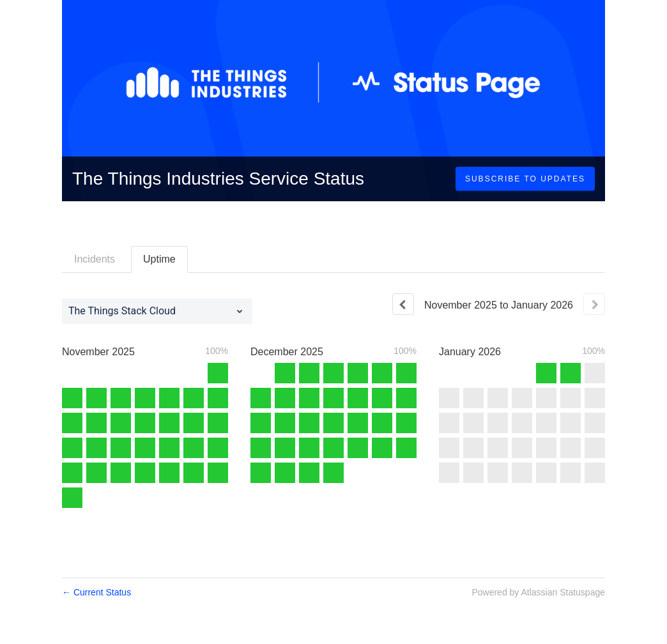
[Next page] (594, 304)
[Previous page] (403, 304)
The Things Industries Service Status (218, 179)
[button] (525, 179)
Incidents (95, 259)
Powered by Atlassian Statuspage (538, 592)
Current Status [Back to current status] (96, 592)
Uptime (159, 259)
